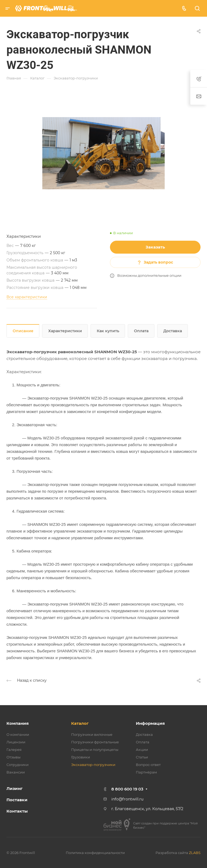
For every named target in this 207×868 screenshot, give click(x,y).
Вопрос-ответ (148, 765)
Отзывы (13, 757)
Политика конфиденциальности (95, 853)
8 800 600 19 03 (127, 789)
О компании (18, 734)
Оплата (141, 331)
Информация (150, 723)
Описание (23, 331)
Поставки (17, 800)
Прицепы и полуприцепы (95, 750)
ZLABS (195, 853)
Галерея (14, 750)
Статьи (142, 757)
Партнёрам (146, 772)
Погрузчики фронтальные (95, 742)
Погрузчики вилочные (92, 734)
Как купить (108, 331)
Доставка (173, 331)
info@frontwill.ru (127, 799)
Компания (18, 723)
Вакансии (16, 772)
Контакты (17, 811)
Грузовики (81, 757)
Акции (142, 750)
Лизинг (15, 788)
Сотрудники (18, 765)
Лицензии (16, 742)
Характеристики (65, 331)
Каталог (80, 723)
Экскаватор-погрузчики (93, 765)
